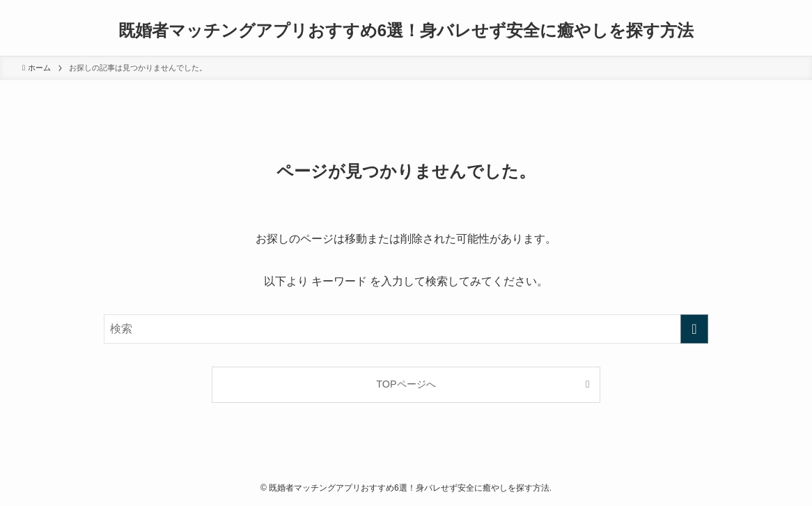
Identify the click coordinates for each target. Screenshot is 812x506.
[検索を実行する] (694, 329)
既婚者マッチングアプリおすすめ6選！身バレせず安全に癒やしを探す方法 (406, 31)
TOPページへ (406, 384)
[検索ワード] (406, 329)
